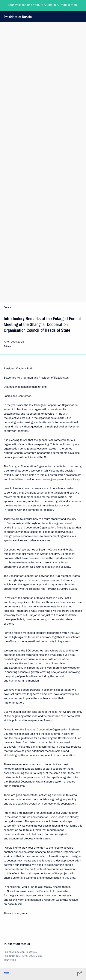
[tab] (6, 974)
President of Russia (43, 11)
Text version (10, 960)
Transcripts (31, 952)
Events (7, 307)
